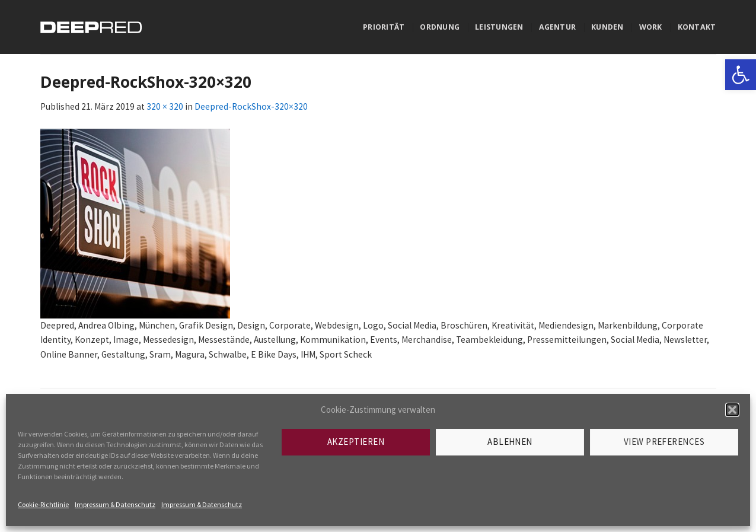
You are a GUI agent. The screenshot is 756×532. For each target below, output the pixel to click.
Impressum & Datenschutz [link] (115, 504)
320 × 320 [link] (165, 106)
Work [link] (651, 27)
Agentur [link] (558, 27)
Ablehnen (510, 442)
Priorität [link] (384, 27)
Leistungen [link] (499, 27)
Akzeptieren (356, 442)
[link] (741, 75)
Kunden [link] (607, 27)
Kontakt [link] (697, 27)
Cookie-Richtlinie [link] (43, 504)
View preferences (664, 442)
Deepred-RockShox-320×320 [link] (251, 106)
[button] (732, 410)
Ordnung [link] (440, 27)
